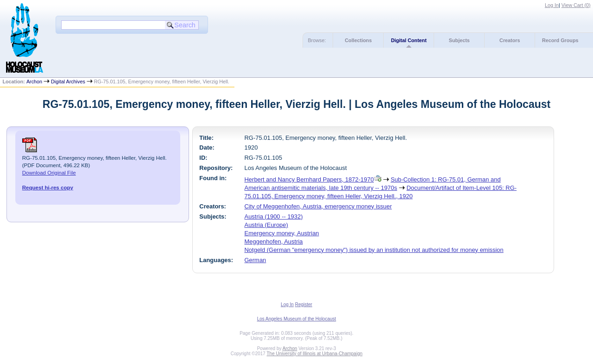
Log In (552, 5)
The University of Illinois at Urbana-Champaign (315, 354)
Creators (510, 40)
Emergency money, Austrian (282, 233)
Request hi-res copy (48, 188)
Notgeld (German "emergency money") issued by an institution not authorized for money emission (374, 250)
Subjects (459, 40)
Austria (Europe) (266, 225)
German (255, 260)
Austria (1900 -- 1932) (274, 217)
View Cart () (576, 5)
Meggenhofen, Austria (274, 242)
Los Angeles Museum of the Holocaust (297, 319)
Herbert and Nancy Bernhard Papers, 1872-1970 (309, 179)
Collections (358, 40)
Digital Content (409, 40)
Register (304, 304)
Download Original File (49, 173)
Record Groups (560, 40)
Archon (34, 82)
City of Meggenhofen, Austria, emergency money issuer (318, 206)
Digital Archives (68, 82)
